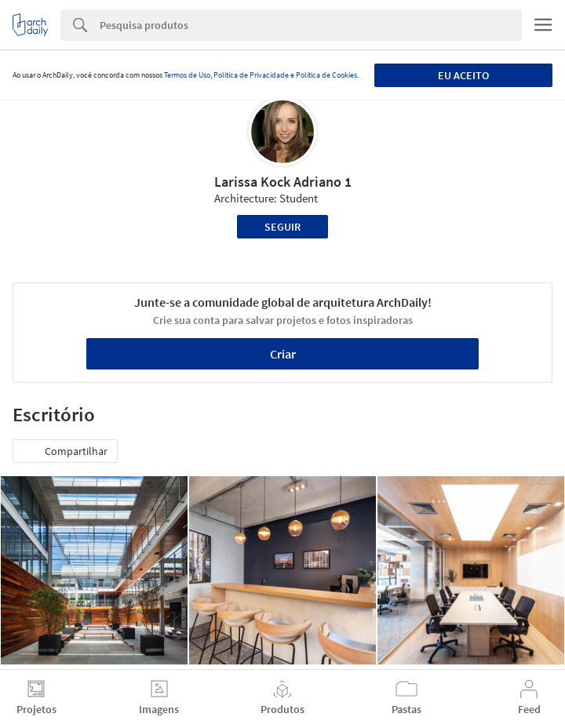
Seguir (282, 227)
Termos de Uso (187, 75)
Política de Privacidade (251, 75)
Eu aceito (463, 75)
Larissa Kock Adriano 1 (283, 182)
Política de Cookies (326, 75)
